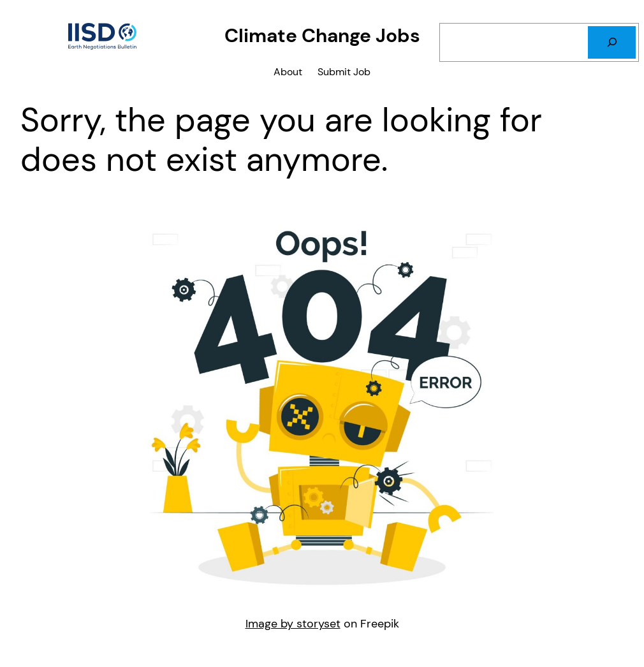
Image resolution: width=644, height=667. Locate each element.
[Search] (612, 42)
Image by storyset (293, 624)
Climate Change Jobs (322, 36)
